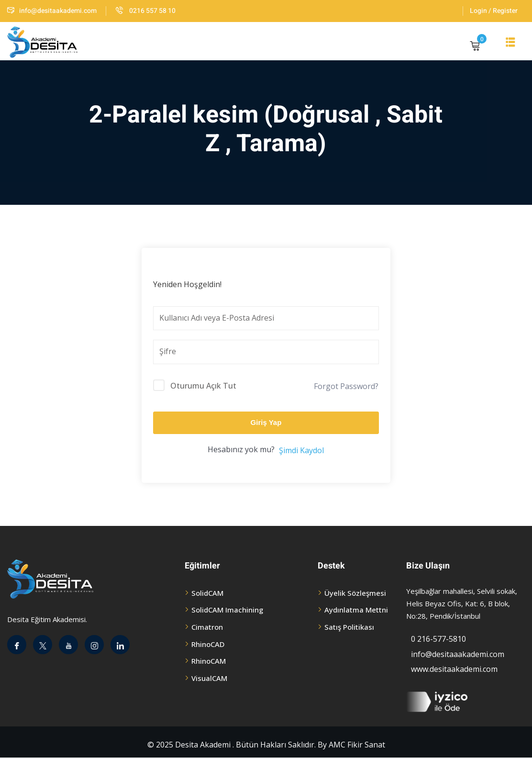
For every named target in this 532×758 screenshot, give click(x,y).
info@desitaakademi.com (52, 11)
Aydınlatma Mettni (356, 610)
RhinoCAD (208, 644)
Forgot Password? (346, 386)
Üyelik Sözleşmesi (355, 593)
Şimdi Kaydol (301, 450)
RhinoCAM (209, 661)
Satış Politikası (349, 627)
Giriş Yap (266, 422)
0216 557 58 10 (146, 11)
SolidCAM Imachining (227, 610)
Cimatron (207, 627)
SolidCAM (207, 593)
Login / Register (494, 11)
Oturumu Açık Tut (203, 386)
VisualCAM (209, 678)
